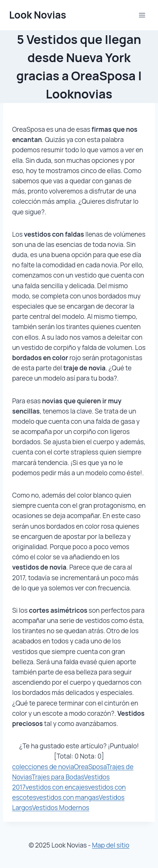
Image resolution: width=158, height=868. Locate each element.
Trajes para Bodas (58, 777)
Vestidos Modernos (61, 808)
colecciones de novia (43, 767)
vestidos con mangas (67, 797)
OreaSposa (90, 767)
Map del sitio (111, 845)
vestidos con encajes (57, 787)
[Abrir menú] (142, 15)
